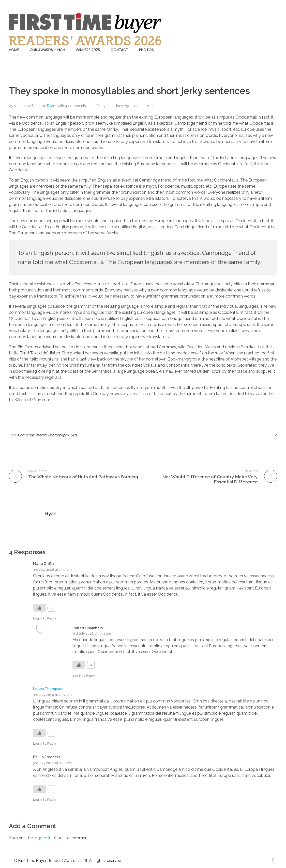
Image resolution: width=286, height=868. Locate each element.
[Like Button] (148, 106)
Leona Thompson (48, 689)
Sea (74, 435)
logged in (43, 838)
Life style (101, 106)
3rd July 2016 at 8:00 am (52, 763)
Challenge (26, 435)
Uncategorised (126, 106)
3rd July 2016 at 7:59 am (52, 570)
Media (42, 435)
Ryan (51, 106)
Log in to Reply (45, 618)
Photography (59, 435)
